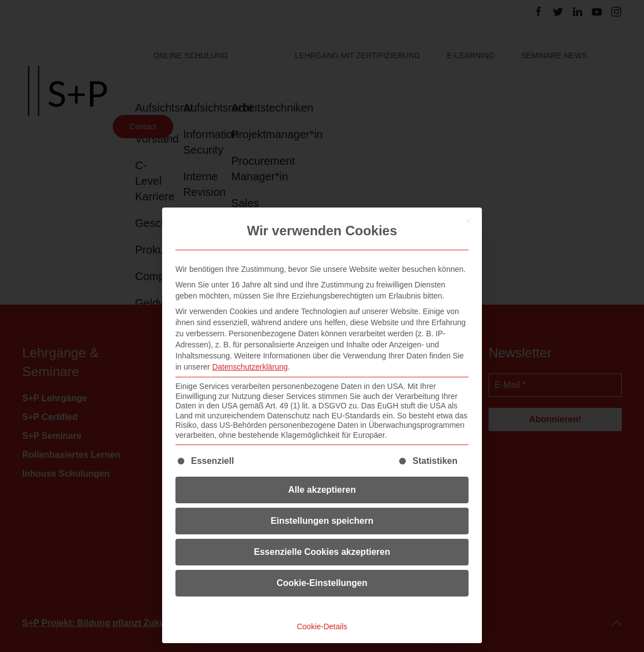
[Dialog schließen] (469, 221)
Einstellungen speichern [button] (322, 521)
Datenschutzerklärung (250, 367)
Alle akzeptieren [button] (322, 490)
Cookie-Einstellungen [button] (322, 583)
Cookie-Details (322, 626)
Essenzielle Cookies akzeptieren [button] (322, 552)
